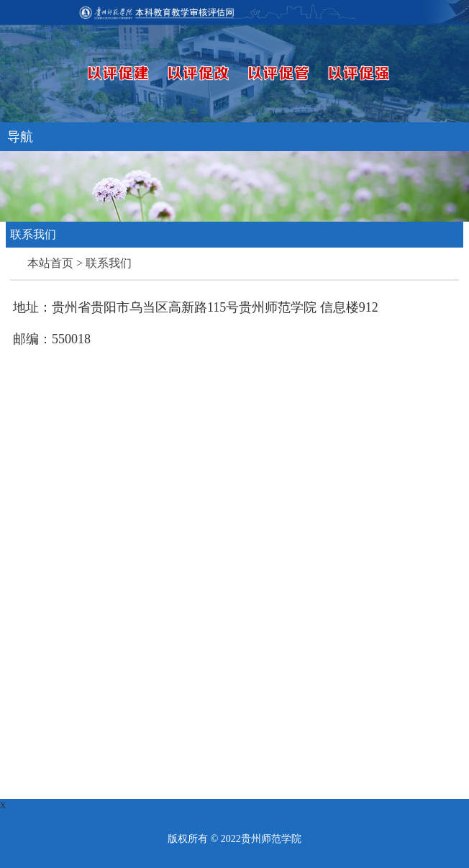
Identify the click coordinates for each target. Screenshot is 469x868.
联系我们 (109, 263)
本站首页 (52, 263)
